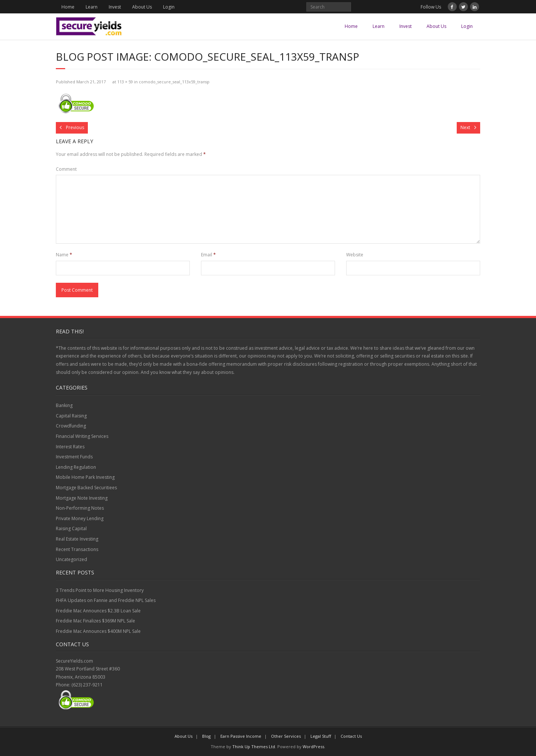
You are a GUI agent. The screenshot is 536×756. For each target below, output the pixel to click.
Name (64, 255)
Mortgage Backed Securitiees (86, 488)
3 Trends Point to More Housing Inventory (100, 590)
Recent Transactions (77, 549)
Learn (92, 7)
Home (68, 7)
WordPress (313, 747)
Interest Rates (70, 447)
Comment (66, 169)
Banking (64, 405)
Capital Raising (71, 416)
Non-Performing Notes (80, 508)
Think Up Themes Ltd (254, 747)
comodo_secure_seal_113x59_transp (174, 82)
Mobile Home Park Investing (85, 477)
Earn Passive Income (241, 736)
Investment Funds (74, 457)
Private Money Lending (80, 518)
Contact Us (351, 736)
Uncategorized (71, 559)
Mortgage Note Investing (82, 498)
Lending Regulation (76, 467)
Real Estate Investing (77, 539)
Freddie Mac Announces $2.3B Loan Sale (98, 611)
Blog (206, 736)
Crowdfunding (71, 426)
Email (208, 255)
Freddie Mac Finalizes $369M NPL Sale (95, 621)
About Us (142, 7)
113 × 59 (125, 82)
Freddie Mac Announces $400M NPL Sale (98, 631)
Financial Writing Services (82, 436)
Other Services (286, 736)
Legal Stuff (321, 736)
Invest (115, 7)
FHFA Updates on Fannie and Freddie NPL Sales (106, 600)
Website (355, 255)
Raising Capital (71, 528)
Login (169, 7)
